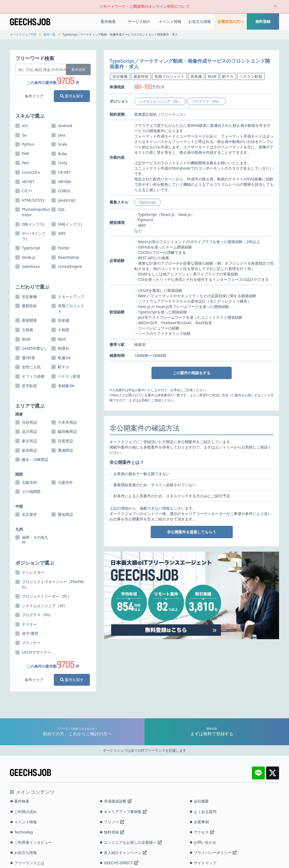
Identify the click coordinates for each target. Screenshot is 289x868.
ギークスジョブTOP (23, 34)
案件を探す (72, 96)
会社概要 (201, 801)
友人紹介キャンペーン (125, 853)
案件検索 (108, 21)
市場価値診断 (118, 801)
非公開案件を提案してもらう (192, 532)
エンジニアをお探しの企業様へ (133, 842)
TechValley (24, 832)
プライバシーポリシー (215, 853)
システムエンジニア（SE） (160, 101)
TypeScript (148, 202)
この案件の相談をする (192, 373)
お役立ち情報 (200, 21)
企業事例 (201, 822)
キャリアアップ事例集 (125, 812)
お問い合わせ (205, 842)
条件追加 (78, 69)
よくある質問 (205, 812)
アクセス (204, 832)
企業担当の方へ (231, 21)
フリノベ (114, 822)
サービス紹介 (139, 21)
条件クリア (34, 96)
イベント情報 (170, 21)
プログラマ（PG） (206, 101)
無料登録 (263, 21)
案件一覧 (50, 34)
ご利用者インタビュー (33, 842)
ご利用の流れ (26, 812)
